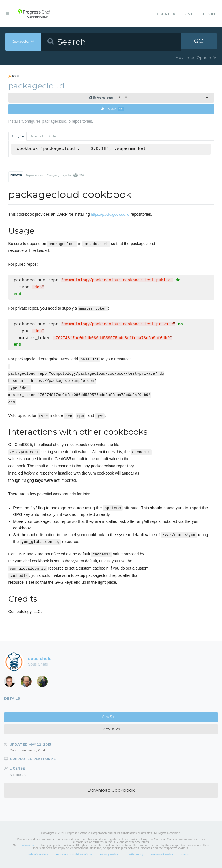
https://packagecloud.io (110, 215)
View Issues (111, 730)
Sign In (208, 14)
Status (185, 855)
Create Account (175, 14)
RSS (14, 76)
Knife (52, 136)
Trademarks (27, 846)
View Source (111, 718)
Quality (74, 175)
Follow (112, 109)
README (16, 175)
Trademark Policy (162, 855)
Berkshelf (36, 136)
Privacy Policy (109, 855)
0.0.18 (108, 98)
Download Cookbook (111, 791)
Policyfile (17, 136)
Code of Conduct (37, 855)
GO (199, 42)
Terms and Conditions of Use (74, 855)
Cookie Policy (134, 855)
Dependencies (34, 176)
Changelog (53, 176)
